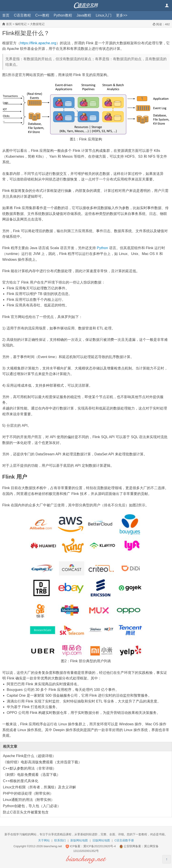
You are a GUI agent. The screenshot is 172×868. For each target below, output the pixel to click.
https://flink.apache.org (38, 43)
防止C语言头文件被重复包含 (26, 812)
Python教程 (63, 15)
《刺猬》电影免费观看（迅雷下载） (32, 775)
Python (102, 248)
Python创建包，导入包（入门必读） (32, 806)
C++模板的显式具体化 (21, 781)
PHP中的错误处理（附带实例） (28, 793)
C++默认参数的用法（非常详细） (30, 768)
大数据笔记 (37, 24)
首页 (6, 15)
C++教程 (42, 15)
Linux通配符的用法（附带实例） (29, 800)
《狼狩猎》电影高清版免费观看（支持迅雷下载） (42, 762)
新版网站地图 (79, 840)
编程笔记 (21, 24)
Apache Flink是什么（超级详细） (29, 756)
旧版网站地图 (101, 840)
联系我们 (60, 840)
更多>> (122, 15)
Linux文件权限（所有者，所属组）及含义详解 (39, 787)
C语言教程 (22, 15)
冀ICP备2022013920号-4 (100, 846)
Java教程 (84, 15)
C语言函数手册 (124, 840)
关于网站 (44, 840)
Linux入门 (103, 15)
